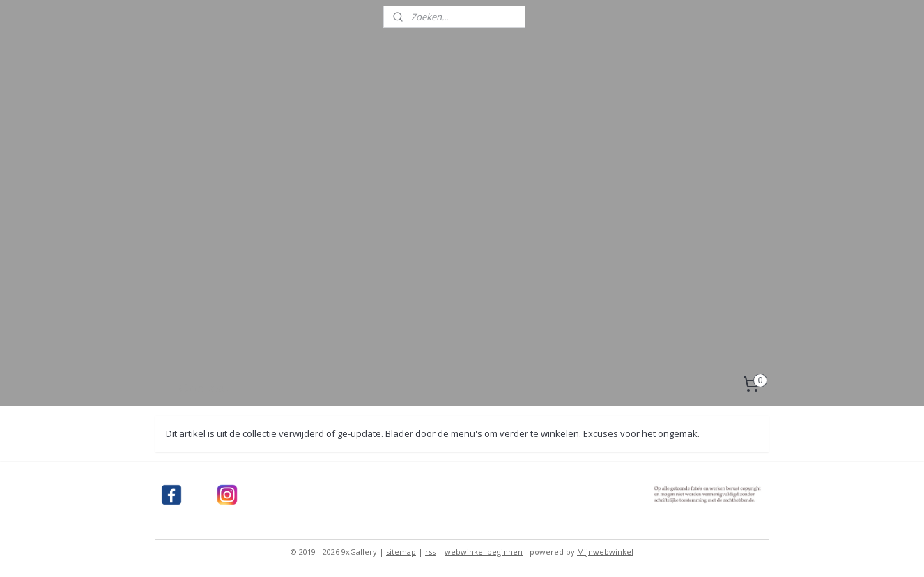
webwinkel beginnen (484, 552)
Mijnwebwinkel (605, 552)
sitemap (401, 552)
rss (430, 552)
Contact (205, 388)
